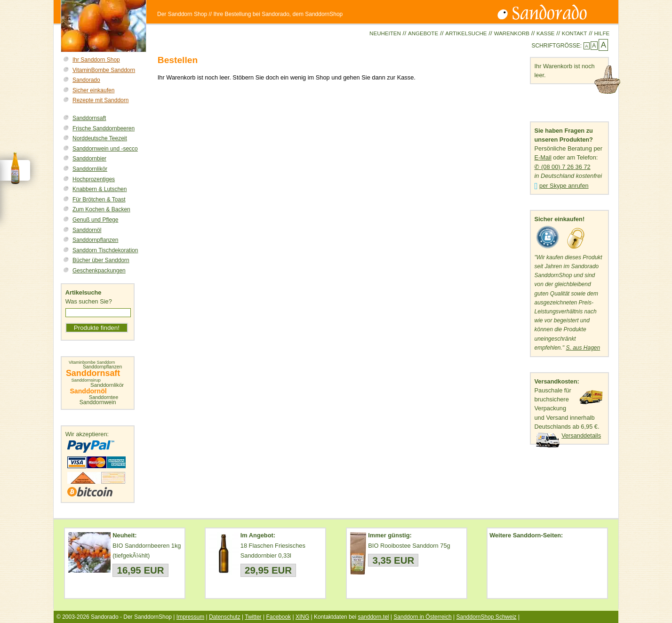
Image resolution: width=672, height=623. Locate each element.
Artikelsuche (466, 33)
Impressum (190, 617)
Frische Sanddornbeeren (104, 128)
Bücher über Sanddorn (101, 260)
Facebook (278, 617)
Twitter (253, 617)
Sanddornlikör (90, 169)
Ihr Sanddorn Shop (96, 60)
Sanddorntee (104, 397)
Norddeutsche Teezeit (100, 138)
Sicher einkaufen (93, 90)
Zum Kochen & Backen (101, 209)
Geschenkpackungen (99, 271)
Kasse (546, 33)
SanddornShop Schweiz (486, 617)
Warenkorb (512, 33)
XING (302, 617)
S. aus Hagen (583, 348)
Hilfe (602, 33)
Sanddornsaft (89, 118)
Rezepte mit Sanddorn (100, 100)
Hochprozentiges (94, 179)
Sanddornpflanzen (95, 240)
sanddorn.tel (373, 617)
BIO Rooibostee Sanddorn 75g (409, 546)
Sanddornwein (98, 402)
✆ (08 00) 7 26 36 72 (562, 167)
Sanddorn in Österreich (422, 617)
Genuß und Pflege (95, 220)
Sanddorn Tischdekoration (105, 250)
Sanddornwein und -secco (105, 149)
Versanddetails (581, 435)
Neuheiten (385, 33)
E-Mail (543, 157)
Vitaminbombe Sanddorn (92, 363)
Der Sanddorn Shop (182, 14)
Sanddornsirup (86, 380)
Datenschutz (225, 617)
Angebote (423, 33)
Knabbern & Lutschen (100, 189)
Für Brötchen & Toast (99, 200)
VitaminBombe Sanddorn (104, 70)
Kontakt (575, 33)
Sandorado (86, 80)
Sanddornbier (89, 159)
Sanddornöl (87, 230)
